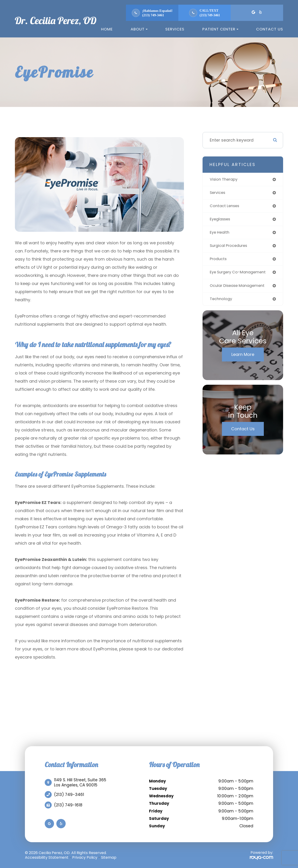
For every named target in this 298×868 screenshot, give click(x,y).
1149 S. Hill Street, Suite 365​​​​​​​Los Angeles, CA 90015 (80, 782)
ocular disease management (240, 289)
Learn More (243, 358)
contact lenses (226, 207)
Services (175, 29)
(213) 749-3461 (153, 15)
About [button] (139, 29)
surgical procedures (230, 248)
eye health (220, 234)
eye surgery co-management (240, 275)
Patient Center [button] (220, 29)
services (218, 193)
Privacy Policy (85, 857)
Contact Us (270, 29)
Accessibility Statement (47, 857)
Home (107, 29)
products (219, 261)
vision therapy (225, 180)
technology (222, 302)
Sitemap (109, 857)
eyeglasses (221, 220)
